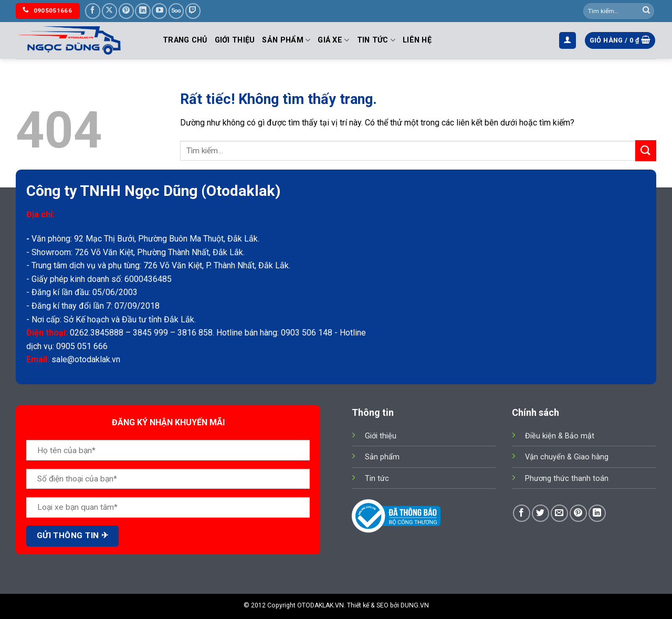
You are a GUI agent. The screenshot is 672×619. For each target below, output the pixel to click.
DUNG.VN (415, 605)
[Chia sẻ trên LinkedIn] (597, 513)
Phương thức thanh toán (567, 479)
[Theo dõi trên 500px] (176, 11)
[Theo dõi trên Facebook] (93, 11)
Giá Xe (333, 40)
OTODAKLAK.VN (321, 605)
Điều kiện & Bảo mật (560, 436)
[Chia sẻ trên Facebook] (522, 513)
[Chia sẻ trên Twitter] (540, 513)
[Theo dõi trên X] (109, 11)
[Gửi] (646, 11)
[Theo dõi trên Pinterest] (126, 11)
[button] (568, 41)
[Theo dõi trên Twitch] (193, 11)
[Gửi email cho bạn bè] (559, 513)
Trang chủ (185, 40)
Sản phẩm (286, 40)
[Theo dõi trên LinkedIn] (143, 11)
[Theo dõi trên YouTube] (159, 11)
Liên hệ (417, 40)
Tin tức (376, 40)
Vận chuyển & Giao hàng (567, 457)
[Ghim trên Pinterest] (578, 513)
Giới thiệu (235, 40)
